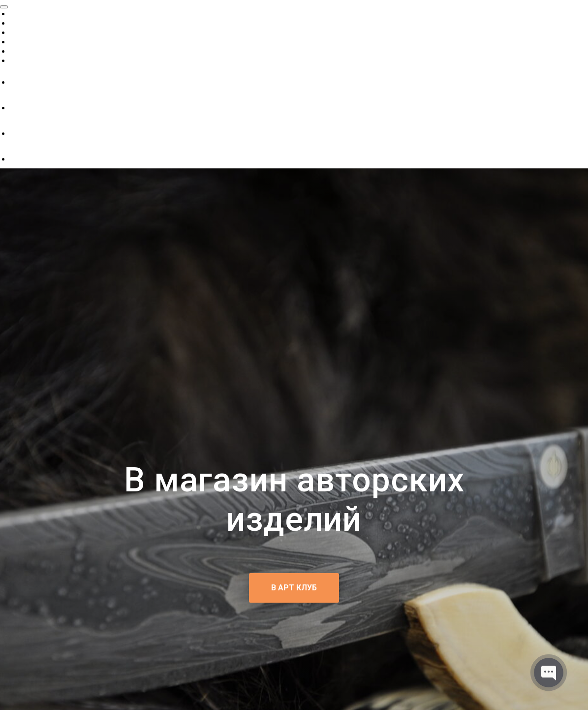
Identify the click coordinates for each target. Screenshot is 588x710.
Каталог (25, 32)
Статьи (23, 42)
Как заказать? (37, 60)
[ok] (17, 108)
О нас (20, 14)
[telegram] (17, 159)
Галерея (25, 51)
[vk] (17, 82)
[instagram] (17, 133)
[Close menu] (4, 7)
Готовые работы (42, 23)
